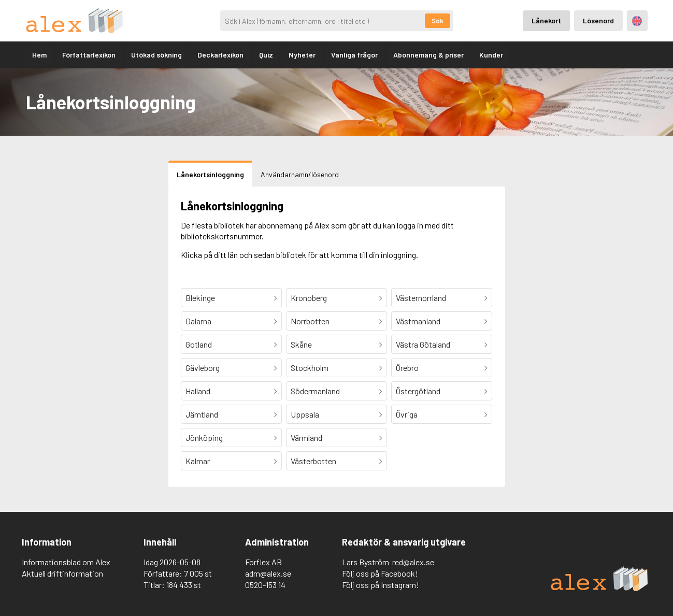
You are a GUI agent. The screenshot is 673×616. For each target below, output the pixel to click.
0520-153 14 (265, 585)
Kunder (491, 55)
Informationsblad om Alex (66, 562)
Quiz (266, 55)
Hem (39, 55)
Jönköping (204, 438)
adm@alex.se (268, 573)
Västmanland (418, 321)
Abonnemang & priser (428, 55)
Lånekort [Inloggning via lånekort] (546, 20)
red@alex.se (413, 562)
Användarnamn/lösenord (300, 174)
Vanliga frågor (354, 55)
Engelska (637, 21)
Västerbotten (313, 461)
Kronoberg (309, 298)
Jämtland (202, 414)
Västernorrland (421, 298)
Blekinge (200, 298)
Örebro (407, 368)
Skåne (301, 344)
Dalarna (198, 321)
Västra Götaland (423, 344)
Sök (438, 21)
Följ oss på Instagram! (381, 585)
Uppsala (305, 414)
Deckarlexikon (220, 55)
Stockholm (310, 368)
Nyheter (302, 55)
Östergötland (418, 391)
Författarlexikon (89, 55)
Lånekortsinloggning (210, 174)
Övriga (407, 414)
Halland (198, 391)
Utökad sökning (156, 55)
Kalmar (198, 461)
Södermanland (315, 391)
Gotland (199, 344)
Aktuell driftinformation (62, 573)
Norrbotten (310, 321)
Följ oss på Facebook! (380, 573)
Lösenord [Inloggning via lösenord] (598, 20)
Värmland (306, 438)
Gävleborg (203, 368)
